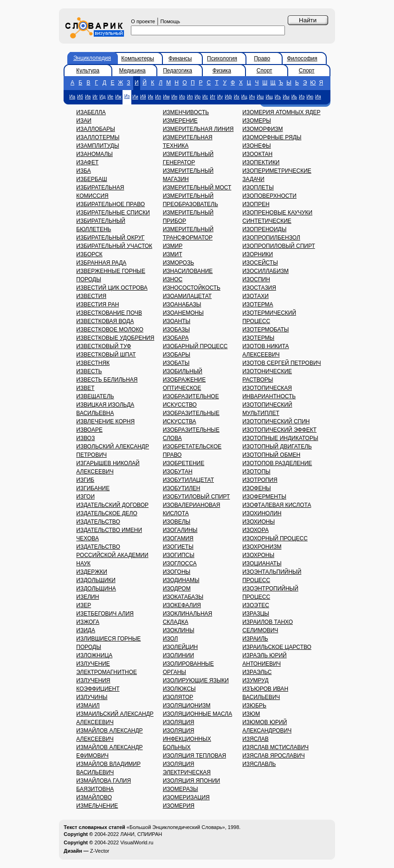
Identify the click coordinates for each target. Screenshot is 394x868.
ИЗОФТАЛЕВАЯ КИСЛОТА (277, 505)
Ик (151, 97)
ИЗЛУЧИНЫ (92, 697)
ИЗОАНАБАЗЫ (182, 304)
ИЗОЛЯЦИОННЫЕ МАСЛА (198, 714)
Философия (302, 58)
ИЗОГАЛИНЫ (180, 530)
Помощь (170, 21)
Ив (88, 97)
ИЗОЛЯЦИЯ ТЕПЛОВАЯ (194, 756)
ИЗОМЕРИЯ (179, 806)
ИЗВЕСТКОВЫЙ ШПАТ (106, 355)
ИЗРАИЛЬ (255, 639)
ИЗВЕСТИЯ (91, 296)
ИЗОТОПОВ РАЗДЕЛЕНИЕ (277, 463)
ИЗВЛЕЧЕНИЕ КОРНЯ (105, 421)
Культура (88, 71)
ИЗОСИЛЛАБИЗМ (265, 271)
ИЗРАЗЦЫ (256, 614)
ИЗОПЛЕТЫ (258, 188)
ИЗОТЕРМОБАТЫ (265, 330)
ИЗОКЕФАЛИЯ (182, 605)
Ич (252, 97)
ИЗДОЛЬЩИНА (96, 589)
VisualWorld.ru (137, 842)
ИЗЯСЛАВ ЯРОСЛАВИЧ (273, 756)
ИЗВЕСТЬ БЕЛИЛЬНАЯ (107, 380)
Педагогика (178, 71)
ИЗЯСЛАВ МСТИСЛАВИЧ (275, 747)
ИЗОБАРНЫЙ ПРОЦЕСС (195, 346)
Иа (72, 97)
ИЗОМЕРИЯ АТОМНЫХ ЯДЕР (281, 112)
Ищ (269, 97)
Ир (197, 97)
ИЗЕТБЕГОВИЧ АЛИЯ (105, 614)
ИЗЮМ (251, 714)
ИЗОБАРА (176, 338)
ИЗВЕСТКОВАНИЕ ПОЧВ (109, 313)
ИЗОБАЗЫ (176, 330)
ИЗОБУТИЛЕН (182, 488)
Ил (158, 97)
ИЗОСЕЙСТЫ (260, 263)
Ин (174, 97)
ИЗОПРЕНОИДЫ (264, 229)
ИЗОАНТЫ (177, 321)
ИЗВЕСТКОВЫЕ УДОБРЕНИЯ (115, 338)
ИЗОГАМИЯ (178, 538)
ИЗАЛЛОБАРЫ (95, 129)
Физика (222, 71)
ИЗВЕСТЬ (89, 371)
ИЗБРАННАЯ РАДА (101, 263)
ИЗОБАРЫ (177, 355)
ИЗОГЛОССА (180, 564)
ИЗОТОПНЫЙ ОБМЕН (271, 455)
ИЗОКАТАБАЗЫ (183, 597)
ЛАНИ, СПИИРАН (141, 834)
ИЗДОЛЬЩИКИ (96, 580)
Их (237, 97)
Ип (190, 97)
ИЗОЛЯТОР (178, 697)
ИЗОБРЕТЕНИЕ (184, 463)
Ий (143, 97)
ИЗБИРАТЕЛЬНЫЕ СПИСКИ (113, 213)
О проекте (143, 21)
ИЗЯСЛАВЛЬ (259, 764)
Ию (310, 97)
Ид (102, 97)
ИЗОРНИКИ (258, 254)
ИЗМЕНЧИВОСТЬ (186, 112)
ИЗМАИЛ (88, 706)
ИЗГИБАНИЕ (93, 488)
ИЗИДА (86, 630)
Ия (318, 97)
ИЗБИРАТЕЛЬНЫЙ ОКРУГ (110, 238)
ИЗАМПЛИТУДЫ (97, 146)
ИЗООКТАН (257, 154)
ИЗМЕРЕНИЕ (180, 121)
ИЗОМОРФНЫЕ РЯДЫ (272, 137)
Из (127, 96)
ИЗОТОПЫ (256, 472)
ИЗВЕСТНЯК (93, 363)
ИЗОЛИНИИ (178, 655)
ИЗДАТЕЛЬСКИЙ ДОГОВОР (112, 505)
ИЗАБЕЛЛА (91, 112)
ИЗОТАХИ (255, 296)
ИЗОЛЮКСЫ (179, 689)
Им (166, 97)
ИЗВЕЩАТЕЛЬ (95, 396)
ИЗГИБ (85, 480)
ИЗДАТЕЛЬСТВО (98, 522)
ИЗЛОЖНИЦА (94, 655)
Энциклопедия (92, 58)
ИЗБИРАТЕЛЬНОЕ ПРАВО (110, 204)
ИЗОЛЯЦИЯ (179, 722)
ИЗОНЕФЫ (257, 146)
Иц (244, 97)
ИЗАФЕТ (87, 162)
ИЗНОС (173, 279)
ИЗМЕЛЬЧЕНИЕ (97, 806)
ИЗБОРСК (89, 254)
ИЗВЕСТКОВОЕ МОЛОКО (110, 330)
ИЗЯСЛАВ (255, 739)
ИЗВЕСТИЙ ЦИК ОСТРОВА (112, 288)
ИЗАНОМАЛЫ (94, 154)
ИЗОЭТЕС (256, 605)
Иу (220, 97)
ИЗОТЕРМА (258, 304)
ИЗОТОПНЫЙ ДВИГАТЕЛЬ (277, 447)
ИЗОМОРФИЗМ (262, 129)
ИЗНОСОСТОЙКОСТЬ (192, 288)
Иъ (278, 97)
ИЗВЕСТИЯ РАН (97, 304)
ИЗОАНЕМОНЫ (183, 313)
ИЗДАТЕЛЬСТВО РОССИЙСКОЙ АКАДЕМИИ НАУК (112, 555)
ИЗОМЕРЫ (257, 121)
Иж (118, 97)
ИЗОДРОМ (177, 589)
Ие (110, 97)
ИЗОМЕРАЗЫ (181, 789)
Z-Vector (100, 851)
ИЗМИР (173, 246)
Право (262, 58)
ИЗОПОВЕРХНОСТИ (269, 196)
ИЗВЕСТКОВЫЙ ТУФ (103, 346)
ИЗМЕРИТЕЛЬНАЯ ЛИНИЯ (198, 129)
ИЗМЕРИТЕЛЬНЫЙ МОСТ (197, 188)
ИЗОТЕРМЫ (258, 338)
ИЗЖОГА (88, 622)
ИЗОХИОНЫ (258, 522)
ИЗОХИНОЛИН (262, 513)
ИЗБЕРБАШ (91, 179)
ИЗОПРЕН (256, 204)
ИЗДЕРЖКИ (92, 572)
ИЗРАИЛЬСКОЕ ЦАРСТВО (277, 647)
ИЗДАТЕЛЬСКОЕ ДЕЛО (107, 513)
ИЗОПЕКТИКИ (261, 162)
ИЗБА (84, 171)
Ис (205, 97)
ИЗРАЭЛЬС (257, 672)
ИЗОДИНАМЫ (181, 580)
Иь (294, 97)
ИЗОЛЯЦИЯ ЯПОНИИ (192, 781)
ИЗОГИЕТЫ (178, 547)
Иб (80, 97)
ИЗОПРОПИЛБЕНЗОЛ (271, 238)
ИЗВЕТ (85, 388)
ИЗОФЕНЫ (257, 488)
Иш (260, 97)
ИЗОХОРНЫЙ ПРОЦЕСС (275, 538)
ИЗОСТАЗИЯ (259, 288)
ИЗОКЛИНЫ (179, 630)
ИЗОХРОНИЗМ (262, 547)
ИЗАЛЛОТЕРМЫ (98, 137)
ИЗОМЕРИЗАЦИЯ (186, 797)
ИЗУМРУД (255, 680)
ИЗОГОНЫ (177, 572)
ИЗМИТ (173, 254)
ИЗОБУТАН (178, 472)
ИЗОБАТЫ (176, 363)
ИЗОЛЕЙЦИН (181, 647)
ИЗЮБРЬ (254, 706)
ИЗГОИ (85, 497)
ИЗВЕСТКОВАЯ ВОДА (105, 321)
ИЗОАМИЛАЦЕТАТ (187, 296)
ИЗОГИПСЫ (179, 555)
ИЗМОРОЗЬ (178, 263)
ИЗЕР (84, 605)
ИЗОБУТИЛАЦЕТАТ (188, 480)
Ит (213, 97)
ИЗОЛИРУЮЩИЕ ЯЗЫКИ (196, 680)
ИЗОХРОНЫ (258, 555)
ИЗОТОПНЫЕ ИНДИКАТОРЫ (280, 438)
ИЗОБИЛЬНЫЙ (183, 371)
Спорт (265, 71)
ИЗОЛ (171, 639)
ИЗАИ (84, 121)
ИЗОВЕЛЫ (177, 522)
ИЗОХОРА (255, 530)
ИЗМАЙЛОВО (94, 797)
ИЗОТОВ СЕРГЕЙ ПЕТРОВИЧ (281, 363)
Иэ (302, 97)
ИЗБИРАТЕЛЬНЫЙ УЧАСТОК (114, 246)
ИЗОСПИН (256, 279)
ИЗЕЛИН (87, 597)
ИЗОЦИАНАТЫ (262, 564)
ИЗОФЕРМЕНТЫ (264, 497)
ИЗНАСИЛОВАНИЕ (188, 271)
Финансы (180, 58)
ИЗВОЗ (85, 438)
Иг (95, 97)
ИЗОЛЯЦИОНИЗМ (187, 706)
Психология (222, 58)
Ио (182, 97)
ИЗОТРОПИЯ (260, 480)
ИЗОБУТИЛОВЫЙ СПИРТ (197, 497)
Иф (228, 97)
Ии (135, 97)
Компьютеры (138, 58)
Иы (286, 97)
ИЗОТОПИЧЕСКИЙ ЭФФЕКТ (279, 430)
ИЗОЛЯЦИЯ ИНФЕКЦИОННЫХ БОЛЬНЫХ (187, 739)
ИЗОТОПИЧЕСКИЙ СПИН (276, 421)
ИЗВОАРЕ (89, 430)
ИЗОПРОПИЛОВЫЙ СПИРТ (279, 246)
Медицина (132, 71)
